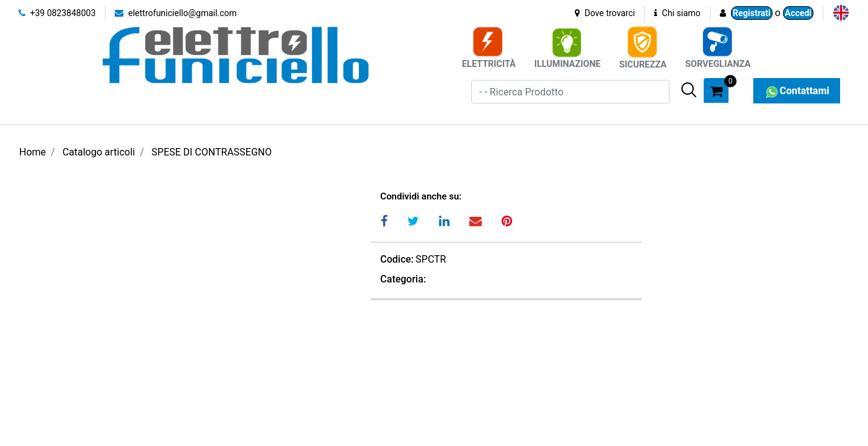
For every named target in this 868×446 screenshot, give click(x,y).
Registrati (752, 13)
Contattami (796, 91)
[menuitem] (841, 13)
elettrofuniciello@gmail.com (176, 13)
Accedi (798, 13)
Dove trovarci (605, 13)
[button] (689, 90)
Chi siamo (677, 13)
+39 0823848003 (57, 13)
